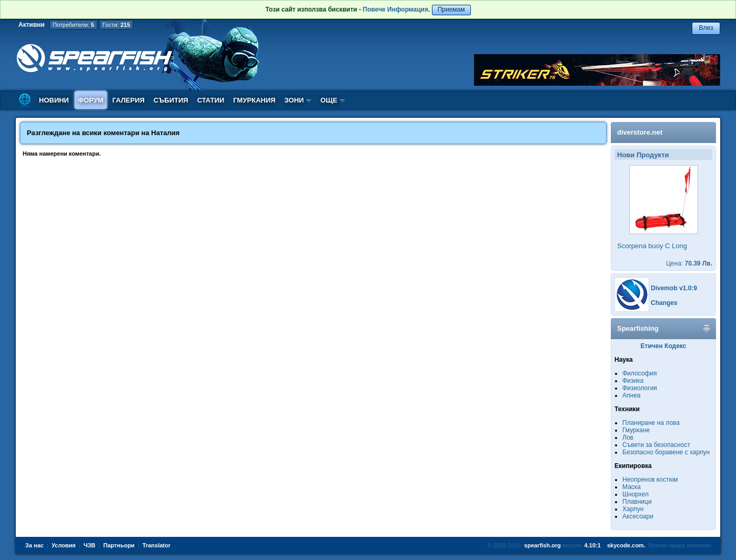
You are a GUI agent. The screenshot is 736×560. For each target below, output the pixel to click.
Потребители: (73, 25)
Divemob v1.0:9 (674, 288)
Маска (632, 487)
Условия (64, 545)
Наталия (165, 133)
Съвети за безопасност (656, 445)
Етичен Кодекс (664, 346)
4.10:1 (593, 545)
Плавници (637, 502)
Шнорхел (636, 494)
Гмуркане (636, 430)
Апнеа (631, 395)
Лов (628, 437)
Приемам (451, 9)
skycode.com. (626, 545)
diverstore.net (640, 132)
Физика (633, 381)
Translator (157, 545)
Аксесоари (638, 516)
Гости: (117, 25)
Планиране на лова (651, 423)
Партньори (119, 545)
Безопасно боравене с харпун (666, 452)
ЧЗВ (90, 545)
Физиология (640, 388)
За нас (34, 545)
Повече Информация (396, 9)
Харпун (633, 509)
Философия (640, 373)
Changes (664, 303)
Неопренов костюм (650, 480)
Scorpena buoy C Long (652, 246)
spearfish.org (542, 545)
